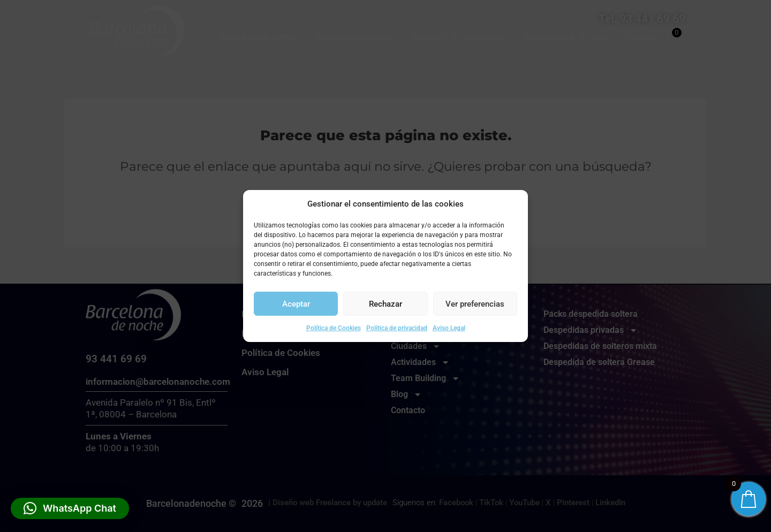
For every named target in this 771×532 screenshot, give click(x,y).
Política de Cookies (334, 328)
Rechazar (385, 304)
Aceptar (296, 304)
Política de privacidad (397, 328)
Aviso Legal (449, 328)
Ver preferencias (475, 304)
